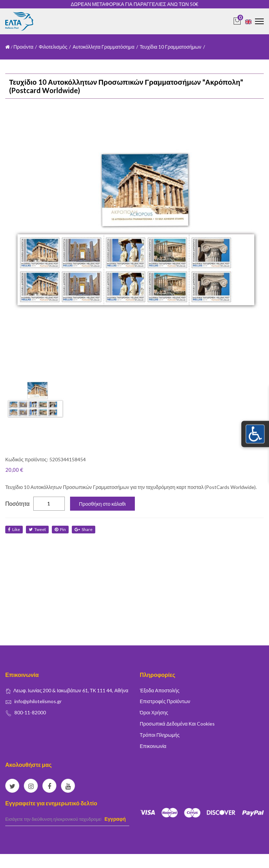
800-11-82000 (30, 712)
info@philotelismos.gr (38, 701)
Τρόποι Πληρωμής (160, 735)
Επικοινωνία (153, 746)
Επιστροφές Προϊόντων (165, 701)
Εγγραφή (115, 819)
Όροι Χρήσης (154, 712)
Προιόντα (23, 47)
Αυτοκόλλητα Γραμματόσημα (104, 47)
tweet (37, 529)
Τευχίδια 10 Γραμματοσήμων (171, 47)
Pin (60, 529)
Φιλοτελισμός (53, 47)
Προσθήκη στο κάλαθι (102, 504)
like (14, 529)
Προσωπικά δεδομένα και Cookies (177, 724)
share (84, 529)
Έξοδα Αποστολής (160, 690)
